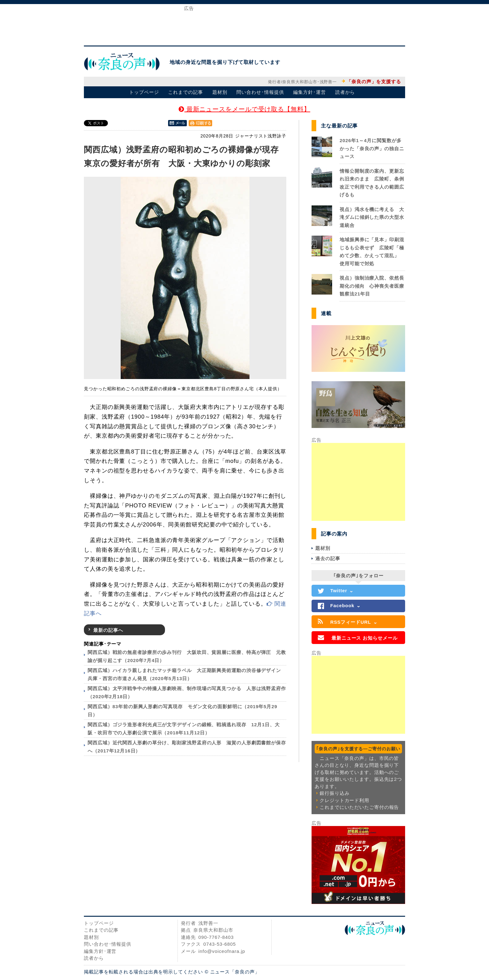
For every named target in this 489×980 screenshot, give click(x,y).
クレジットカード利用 (344, 800)
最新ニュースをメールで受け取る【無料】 (244, 109)
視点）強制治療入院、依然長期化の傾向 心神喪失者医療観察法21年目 (372, 286)
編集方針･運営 (309, 92)
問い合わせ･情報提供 (260, 92)
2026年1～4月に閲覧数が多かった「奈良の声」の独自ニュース (372, 148)
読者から (345, 92)
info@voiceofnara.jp (222, 951)
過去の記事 (328, 558)
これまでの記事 (185, 92)
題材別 (220, 92)
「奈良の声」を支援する (374, 82)
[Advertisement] (244, 24)
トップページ (144, 92)
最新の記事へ (108, 630)
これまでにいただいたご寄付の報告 (359, 807)
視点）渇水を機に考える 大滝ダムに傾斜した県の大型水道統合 (372, 217)
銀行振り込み (334, 793)
